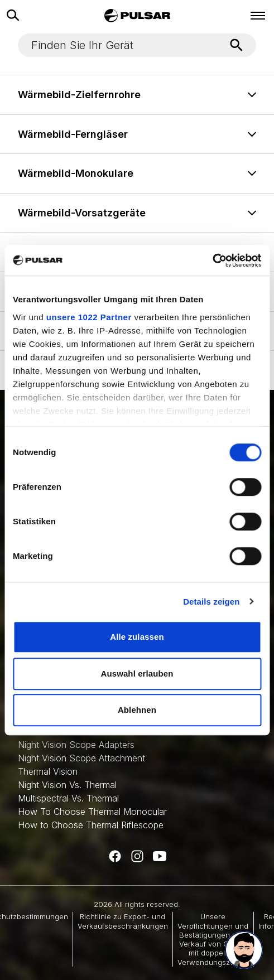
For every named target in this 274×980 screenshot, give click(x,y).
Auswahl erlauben (137, 674)
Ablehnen (137, 710)
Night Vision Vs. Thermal (67, 785)
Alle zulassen (137, 637)
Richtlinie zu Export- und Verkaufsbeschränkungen (123, 921)
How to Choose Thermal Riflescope (91, 825)
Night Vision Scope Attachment (81, 758)
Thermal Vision (48, 771)
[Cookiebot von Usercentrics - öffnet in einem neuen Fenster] (212, 260)
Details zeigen (211, 602)
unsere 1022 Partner (89, 317)
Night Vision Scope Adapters (76, 745)
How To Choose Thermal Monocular (92, 812)
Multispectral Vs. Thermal (68, 798)
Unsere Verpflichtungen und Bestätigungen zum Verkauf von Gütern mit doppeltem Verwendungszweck (213, 939)
